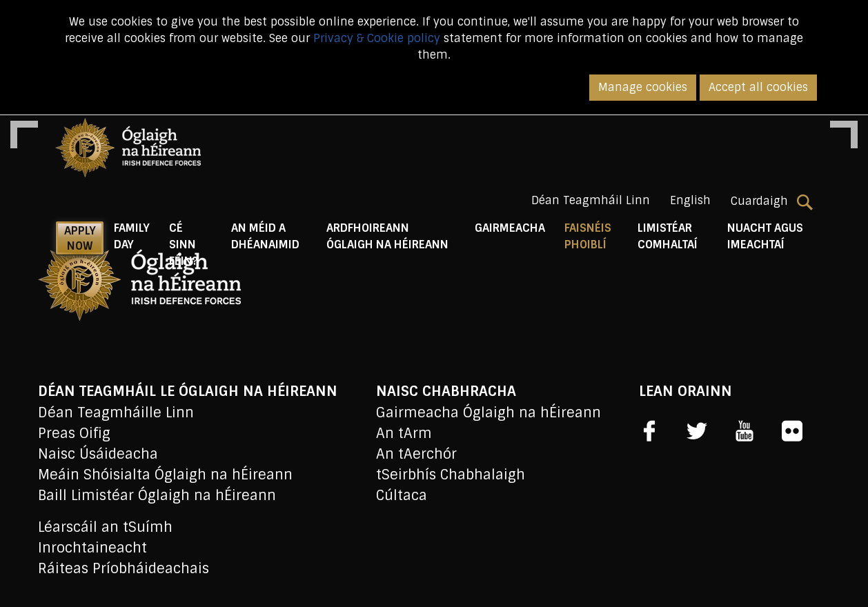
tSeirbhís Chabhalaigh (451, 475)
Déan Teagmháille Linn (116, 412)
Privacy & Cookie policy (377, 38)
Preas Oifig (74, 433)
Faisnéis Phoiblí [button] (596, 236)
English (690, 200)
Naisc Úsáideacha (98, 454)
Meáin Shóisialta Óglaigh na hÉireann (165, 475)
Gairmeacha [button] (510, 228)
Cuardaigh (772, 201)
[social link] (649, 431)
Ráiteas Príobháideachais (124, 568)
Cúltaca (402, 495)
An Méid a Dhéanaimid (265, 236)
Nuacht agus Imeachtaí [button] (765, 236)
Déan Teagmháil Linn (591, 200)
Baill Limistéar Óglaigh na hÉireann (157, 495)
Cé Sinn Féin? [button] (184, 245)
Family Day (132, 236)
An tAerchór (416, 454)
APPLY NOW (80, 238)
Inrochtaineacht (92, 548)
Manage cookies (643, 87)
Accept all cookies (758, 87)
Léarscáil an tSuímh (105, 527)
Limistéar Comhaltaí (668, 236)
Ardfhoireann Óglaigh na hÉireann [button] (387, 236)
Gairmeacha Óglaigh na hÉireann (489, 412)
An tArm (404, 433)
